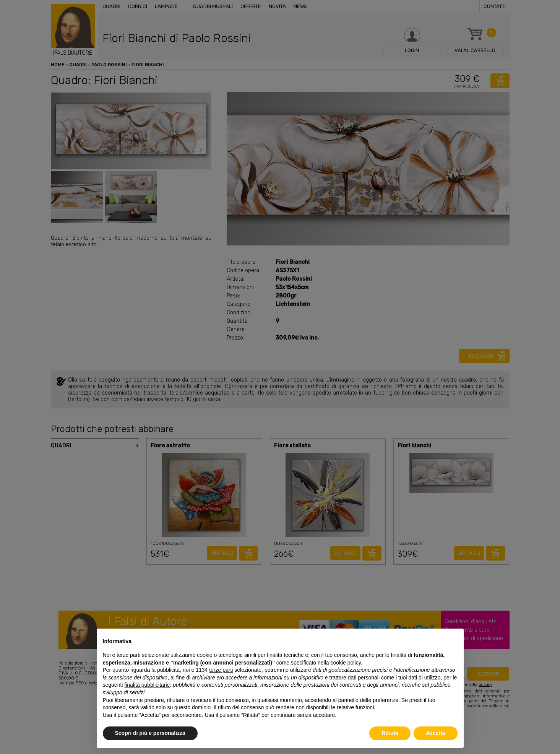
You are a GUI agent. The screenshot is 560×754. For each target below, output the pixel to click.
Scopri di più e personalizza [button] (150, 733)
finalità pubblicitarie (147, 685)
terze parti (221, 670)
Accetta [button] (436, 733)
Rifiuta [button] (390, 733)
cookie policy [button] (345, 663)
